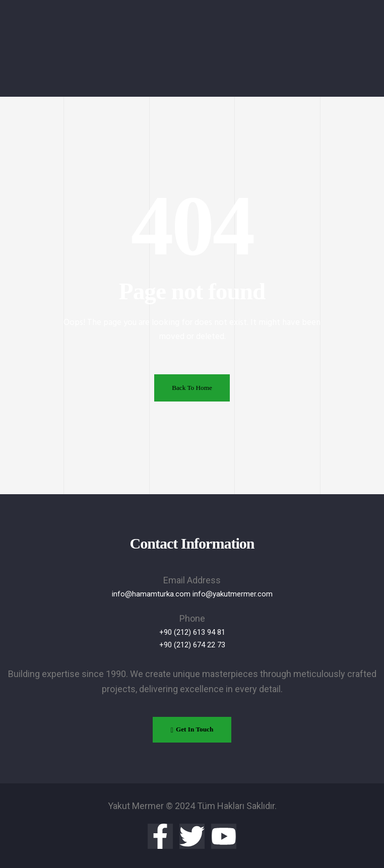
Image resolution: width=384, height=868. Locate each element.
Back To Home (192, 388)
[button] (192, 730)
